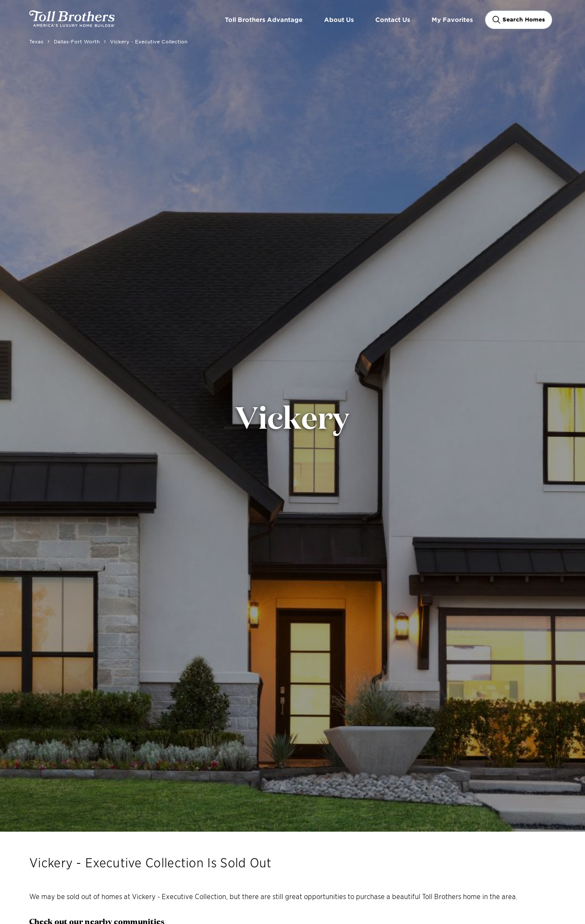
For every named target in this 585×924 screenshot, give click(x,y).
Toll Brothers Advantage (264, 20)
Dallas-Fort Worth (77, 41)
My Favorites (452, 20)
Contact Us (393, 20)
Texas (36, 41)
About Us (339, 20)
